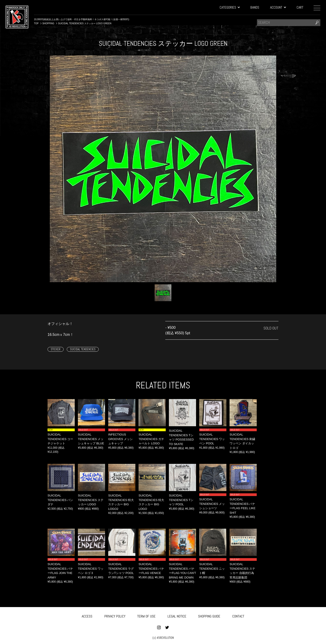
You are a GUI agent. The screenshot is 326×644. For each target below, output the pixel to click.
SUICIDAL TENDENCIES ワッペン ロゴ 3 (91, 569)
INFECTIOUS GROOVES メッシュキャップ (120, 439)
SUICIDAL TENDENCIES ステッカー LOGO (91, 500)
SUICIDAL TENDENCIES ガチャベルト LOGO (151, 439)
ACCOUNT (278, 7)
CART (300, 7)
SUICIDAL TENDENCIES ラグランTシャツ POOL (121, 569)
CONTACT (238, 615)
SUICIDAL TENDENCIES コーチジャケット (60, 439)
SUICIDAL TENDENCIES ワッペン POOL (212, 439)
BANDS (255, 7)
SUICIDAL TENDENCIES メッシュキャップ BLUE (91, 439)
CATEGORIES (230, 7)
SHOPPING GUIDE (209, 615)
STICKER (56, 349)
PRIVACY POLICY (115, 615)
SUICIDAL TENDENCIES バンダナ (60, 500)
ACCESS (87, 615)
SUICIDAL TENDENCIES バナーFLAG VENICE (151, 569)
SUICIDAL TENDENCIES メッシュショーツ (212, 504)
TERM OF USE (146, 615)
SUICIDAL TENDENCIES (83, 349)
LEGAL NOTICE (177, 615)
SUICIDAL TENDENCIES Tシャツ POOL (181, 500)
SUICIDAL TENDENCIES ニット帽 (212, 569)
